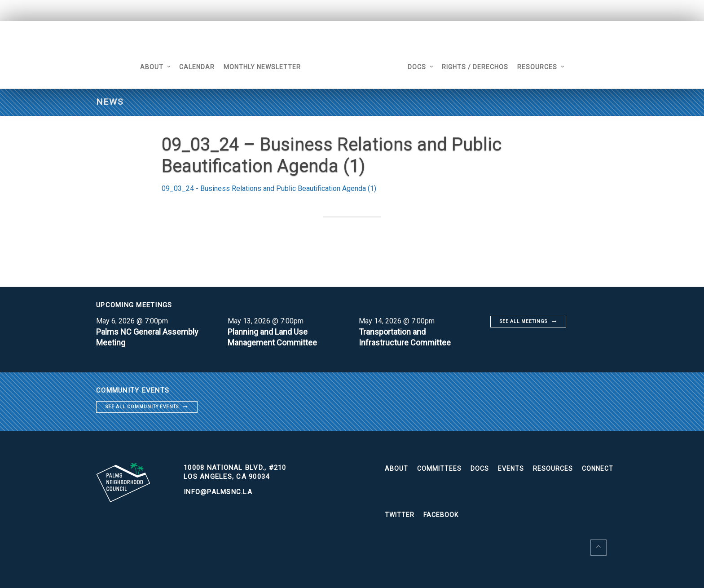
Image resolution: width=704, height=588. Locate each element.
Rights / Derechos (475, 67)
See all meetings (524, 321)
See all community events (142, 407)
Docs (417, 67)
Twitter (400, 515)
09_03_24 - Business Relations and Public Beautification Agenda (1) (269, 188)
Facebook (441, 515)
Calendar (197, 67)
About (152, 67)
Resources (537, 67)
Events (511, 469)
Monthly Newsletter (262, 67)
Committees (439, 469)
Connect (598, 469)
